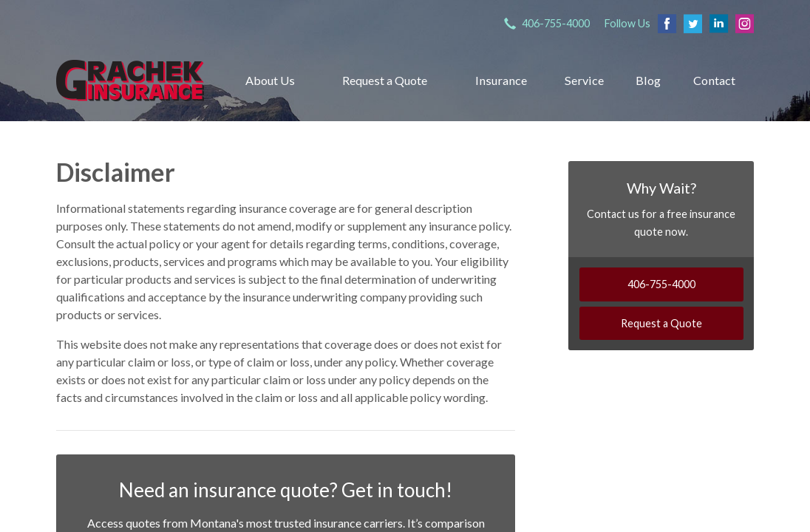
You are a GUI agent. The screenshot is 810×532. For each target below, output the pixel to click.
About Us (270, 80)
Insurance (501, 80)
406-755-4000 (661, 284)
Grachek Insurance (130, 80)
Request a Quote (385, 80)
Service (584, 80)
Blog (648, 80)
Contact (714, 80)
